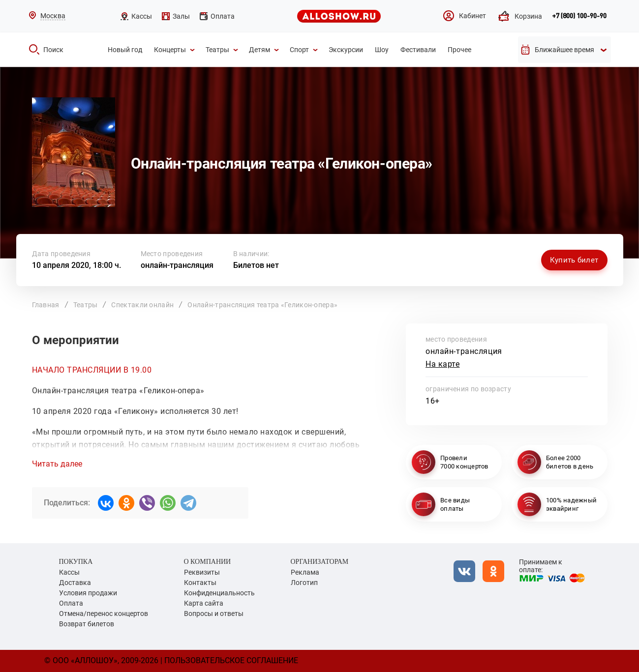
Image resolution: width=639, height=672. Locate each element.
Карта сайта (204, 603)
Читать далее (57, 464)
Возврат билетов (87, 624)
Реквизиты (202, 572)
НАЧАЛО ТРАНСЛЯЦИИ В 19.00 (92, 370)
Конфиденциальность (219, 593)
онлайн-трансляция (177, 265)
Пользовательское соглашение (231, 660)
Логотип (304, 583)
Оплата (71, 603)
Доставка (75, 583)
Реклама (305, 572)
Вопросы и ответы (214, 614)
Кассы (69, 572)
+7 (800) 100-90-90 (579, 16)
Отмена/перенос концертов (104, 614)
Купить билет (574, 260)
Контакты (200, 583)
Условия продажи (88, 593)
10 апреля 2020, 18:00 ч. (76, 265)
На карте (443, 364)
